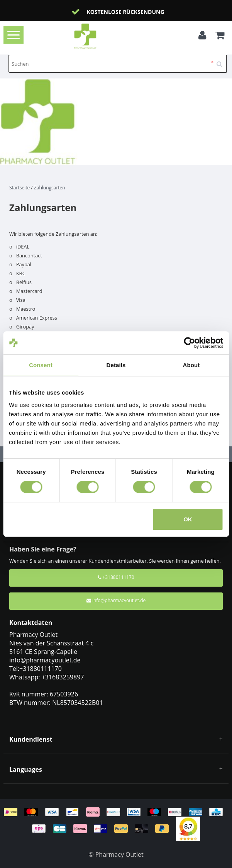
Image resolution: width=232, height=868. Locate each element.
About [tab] (191, 365)
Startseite (19, 188)
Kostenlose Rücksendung (125, 12)
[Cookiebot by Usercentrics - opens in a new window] (189, 343)
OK (188, 519)
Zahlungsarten (50, 188)
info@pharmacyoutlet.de (116, 600)
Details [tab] (116, 365)
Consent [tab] (41, 365)
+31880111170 (116, 577)
